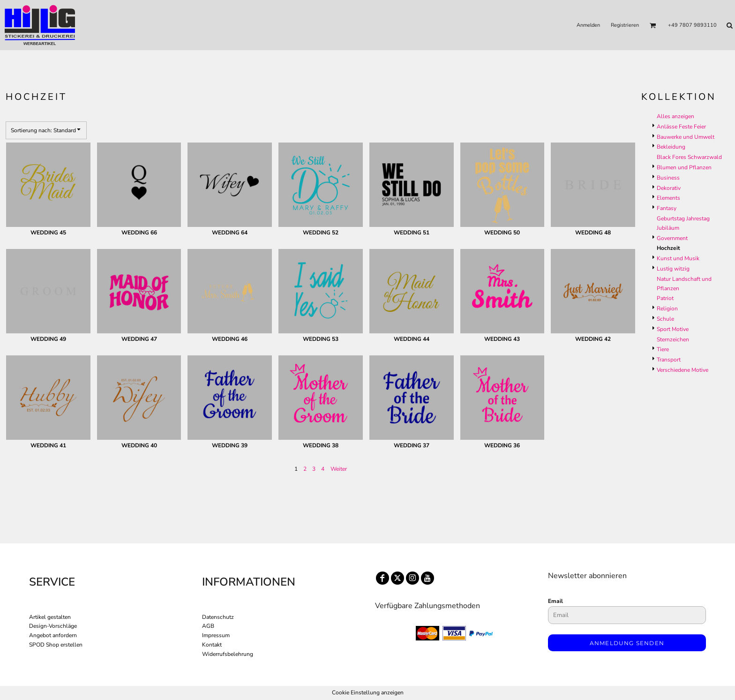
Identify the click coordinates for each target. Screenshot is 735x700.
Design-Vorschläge (53, 626)
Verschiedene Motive (682, 370)
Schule (665, 319)
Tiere (663, 349)
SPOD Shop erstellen (56, 645)
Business (668, 178)
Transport (669, 360)
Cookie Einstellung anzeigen (368, 692)
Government (672, 238)
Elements (668, 198)
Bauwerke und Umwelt (686, 137)
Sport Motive (673, 329)
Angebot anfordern (53, 635)
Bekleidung (671, 147)
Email (555, 601)
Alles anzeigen (675, 116)
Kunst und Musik (678, 258)
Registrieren (625, 25)
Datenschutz (218, 617)
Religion (667, 309)
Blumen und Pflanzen (684, 167)
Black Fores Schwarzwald (689, 157)
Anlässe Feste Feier (681, 127)
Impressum (216, 635)
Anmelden (588, 25)
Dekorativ (669, 188)
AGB (208, 626)
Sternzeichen (673, 339)
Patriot (665, 298)
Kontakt (212, 645)
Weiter (339, 469)
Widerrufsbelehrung (228, 654)
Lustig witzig (673, 269)
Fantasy (667, 208)
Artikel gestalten (50, 617)
